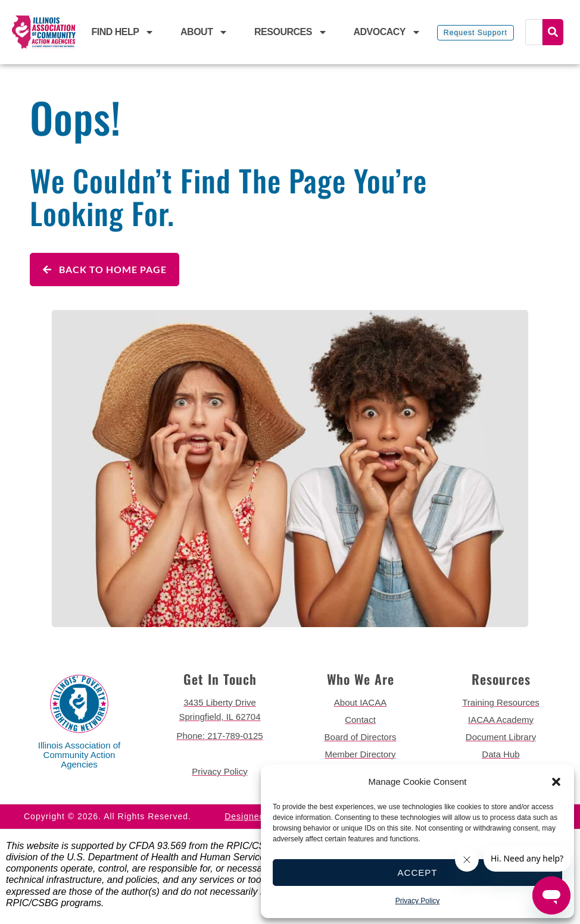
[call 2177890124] (220, 736)
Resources (291, 32)
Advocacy (387, 32)
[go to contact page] (360, 720)
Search (553, 32)
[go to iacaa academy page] (501, 720)
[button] (556, 782)
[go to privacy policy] (220, 772)
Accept (418, 873)
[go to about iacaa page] (360, 703)
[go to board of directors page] (360, 737)
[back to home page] (44, 32)
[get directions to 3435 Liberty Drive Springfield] (220, 710)
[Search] (534, 32)
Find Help (123, 32)
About (204, 32)
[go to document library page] (501, 737)
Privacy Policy (418, 901)
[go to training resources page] (501, 703)
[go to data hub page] (501, 754)
